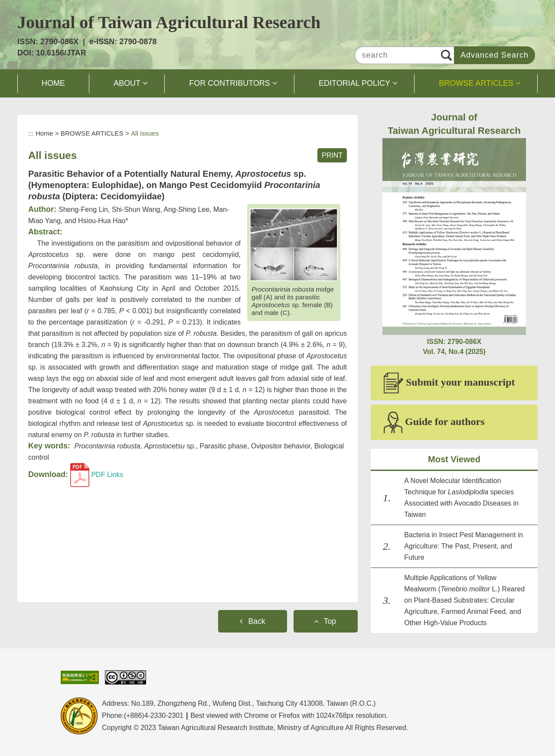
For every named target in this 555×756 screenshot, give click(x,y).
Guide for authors (434, 422)
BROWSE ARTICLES (476, 83)
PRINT (332, 155)
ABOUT (127, 83)
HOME (53, 83)
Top (330, 621)
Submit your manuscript (449, 383)
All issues (145, 133)
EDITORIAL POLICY (354, 83)
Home (44, 133)
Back (257, 621)
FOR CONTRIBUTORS (230, 83)
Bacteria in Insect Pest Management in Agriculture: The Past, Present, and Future (464, 546)
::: (31, 133)
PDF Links (97, 475)
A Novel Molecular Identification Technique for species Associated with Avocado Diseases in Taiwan (461, 498)
